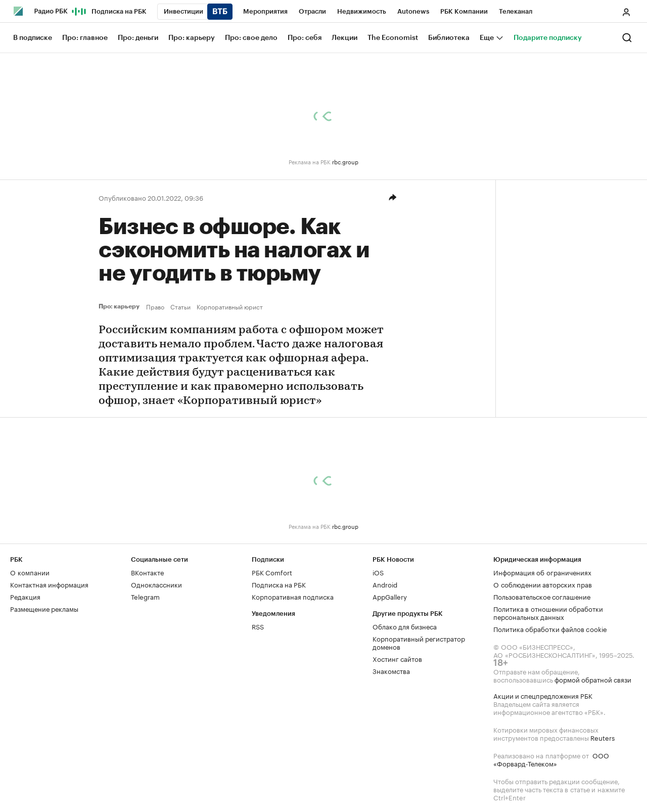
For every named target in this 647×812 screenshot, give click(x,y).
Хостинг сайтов (397, 658)
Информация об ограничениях (542, 572)
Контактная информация (49, 584)
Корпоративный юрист (230, 306)
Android (385, 584)
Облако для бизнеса (405, 626)
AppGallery (390, 596)
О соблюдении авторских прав (543, 584)
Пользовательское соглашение (542, 596)
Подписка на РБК (279, 584)
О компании (30, 572)
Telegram (145, 596)
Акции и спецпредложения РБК (543, 695)
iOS (378, 572)
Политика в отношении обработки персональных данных (548, 612)
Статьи (180, 306)
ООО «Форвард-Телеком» (551, 759)
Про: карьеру (120, 306)
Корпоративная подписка (293, 596)
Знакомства (391, 670)
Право (155, 306)
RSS (258, 626)
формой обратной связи (593, 679)
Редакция (25, 596)
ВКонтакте (147, 572)
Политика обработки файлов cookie (550, 628)
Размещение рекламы (44, 608)
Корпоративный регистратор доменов (419, 642)
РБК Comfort (272, 572)
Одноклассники (156, 584)
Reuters (603, 737)
